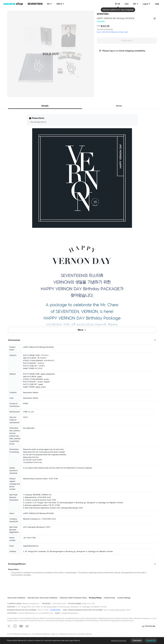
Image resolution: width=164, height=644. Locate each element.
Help (157, 4)
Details (45, 106)
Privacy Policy (95, 598)
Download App (149, 626)
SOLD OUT (127, 41)
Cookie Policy (109, 598)
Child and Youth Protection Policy (73, 598)
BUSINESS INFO (55, 610)
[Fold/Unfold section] (82, 340)
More (82, 330)
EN (48, 4)
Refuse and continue (119, 641)
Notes (119, 106)
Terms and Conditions (16, 598)
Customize (137, 641)
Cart (127, 4)
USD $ (59, 4)
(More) (77, 640)
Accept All (151, 641)
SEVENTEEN (102, 14)
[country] (117, 4)
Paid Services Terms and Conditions (43, 598)
